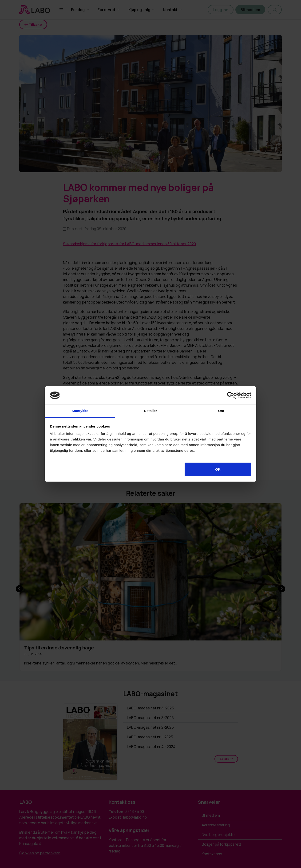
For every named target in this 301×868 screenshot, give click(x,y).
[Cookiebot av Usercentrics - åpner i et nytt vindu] (231, 395)
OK (218, 469)
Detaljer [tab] (150, 411)
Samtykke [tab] (80, 411)
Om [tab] (221, 411)
